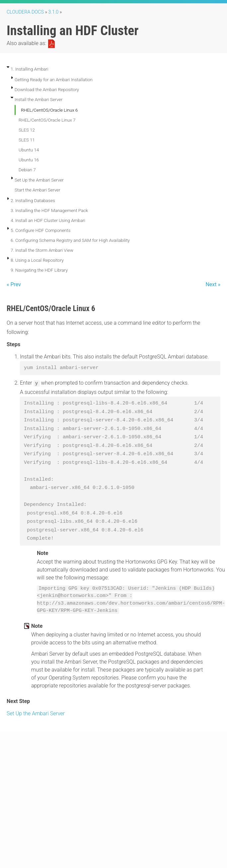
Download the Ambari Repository (47, 89)
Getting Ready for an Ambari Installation (54, 80)
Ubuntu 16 (29, 160)
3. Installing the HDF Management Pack (49, 210)
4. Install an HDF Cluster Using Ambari (48, 220)
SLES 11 (27, 140)
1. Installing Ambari (29, 69)
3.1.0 (54, 12)
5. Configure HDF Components (40, 230)
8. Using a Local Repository (37, 260)
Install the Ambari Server (38, 99)
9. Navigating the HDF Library (39, 270)
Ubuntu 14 (29, 150)
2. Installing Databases (33, 200)
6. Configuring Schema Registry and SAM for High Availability (70, 240)
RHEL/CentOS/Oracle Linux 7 (47, 120)
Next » (213, 284)
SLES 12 (27, 130)
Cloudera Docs (25, 12)
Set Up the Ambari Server (39, 180)
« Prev (14, 284)
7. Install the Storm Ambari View (42, 250)
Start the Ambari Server (38, 190)
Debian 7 (27, 170)
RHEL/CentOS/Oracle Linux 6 (49, 110)
